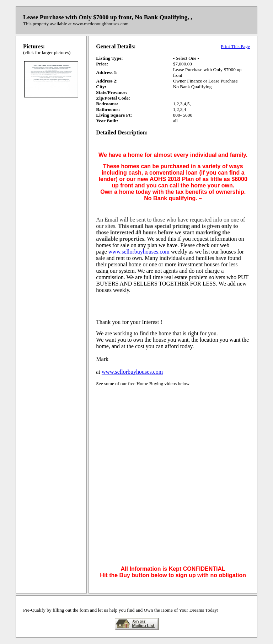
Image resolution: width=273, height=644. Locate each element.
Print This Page (235, 46)
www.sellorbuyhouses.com (139, 252)
